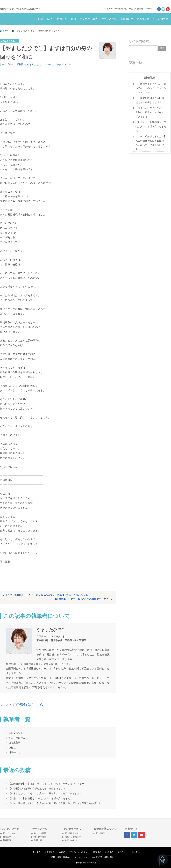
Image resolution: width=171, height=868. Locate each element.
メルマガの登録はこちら (22, 705)
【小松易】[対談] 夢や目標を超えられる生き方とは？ (37, 788)
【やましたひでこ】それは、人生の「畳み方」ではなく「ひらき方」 (45, 793)
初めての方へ (45, 19)
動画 (73, 19)
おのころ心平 (16, 733)
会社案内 (37, 852)
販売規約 (97, 852)
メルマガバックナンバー (58, 64)
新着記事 (62, 19)
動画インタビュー (73, 837)
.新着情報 (21, 64)
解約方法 (121, 852)
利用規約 (109, 852)
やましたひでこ (36, 64)
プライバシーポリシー (79, 852)
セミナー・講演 (89, 19)
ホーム (110, 9)
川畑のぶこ (15, 752)
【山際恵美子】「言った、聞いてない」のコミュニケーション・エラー (46, 784)
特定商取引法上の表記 (55, 852)
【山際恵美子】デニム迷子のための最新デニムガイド (82, 599)
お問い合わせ (137, 9)
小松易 (12, 748)
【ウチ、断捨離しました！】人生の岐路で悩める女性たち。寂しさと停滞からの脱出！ (55, 803)
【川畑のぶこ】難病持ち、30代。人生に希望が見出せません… (42, 798)
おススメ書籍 (40, 833)
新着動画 (7, 840)
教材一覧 (38, 840)
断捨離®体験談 (72, 833)
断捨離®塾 (122, 9)
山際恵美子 (15, 743)
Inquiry (148, 9)
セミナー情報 (40, 837)
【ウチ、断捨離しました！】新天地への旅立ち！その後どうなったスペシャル (46, 595)
